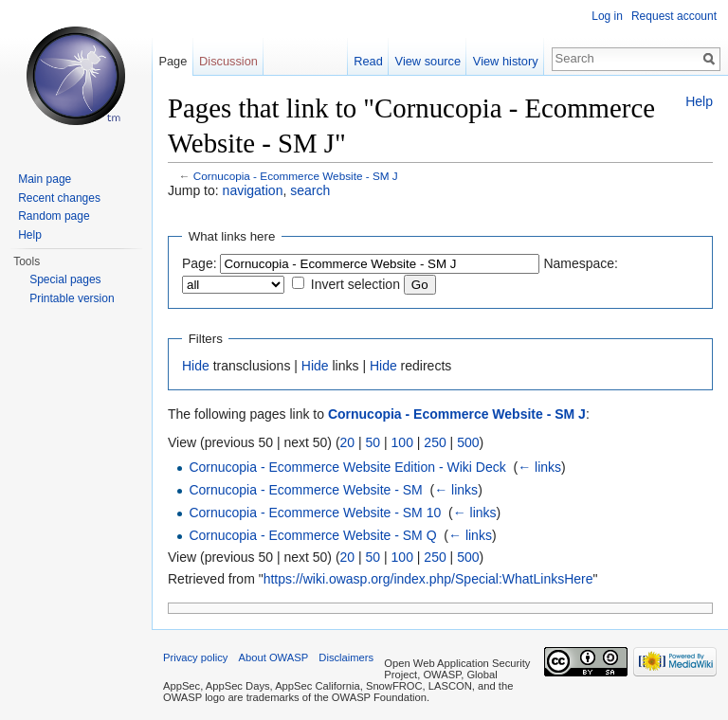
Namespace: (581, 263)
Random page (54, 216)
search (310, 190)
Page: (200, 263)
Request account (674, 16)
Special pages (65, 279)
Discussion (228, 61)
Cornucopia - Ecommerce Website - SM (305, 490)
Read (368, 61)
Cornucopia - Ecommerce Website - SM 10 (315, 513)
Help (699, 101)
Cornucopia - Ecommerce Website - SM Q (312, 535)
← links (539, 467)
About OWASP (274, 657)
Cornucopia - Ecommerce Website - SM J (296, 176)
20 (348, 442)
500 (468, 442)
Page (173, 61)
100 (402, 442)
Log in (607, 16)
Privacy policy (195, 657)
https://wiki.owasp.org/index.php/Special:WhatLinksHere (428, 579)
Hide (196, 366)
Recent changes (59, 198)
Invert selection (355, 284)
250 (435, 442)
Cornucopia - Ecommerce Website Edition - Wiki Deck (347, 467)
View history (506, 61)
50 (373, 442)
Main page (45, 179)
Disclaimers (346, 657)
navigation (253, 190)
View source (428, 61)
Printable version (72, 298)
